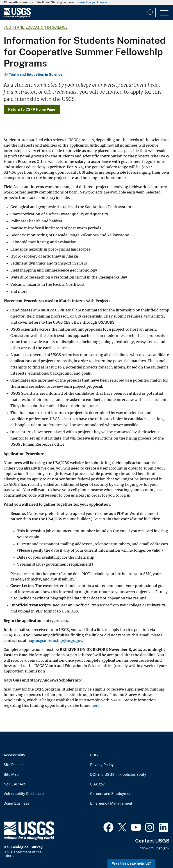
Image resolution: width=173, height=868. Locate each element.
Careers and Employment (111, 794)
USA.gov (97, 784)
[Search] (151, 13)
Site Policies (14, 765)
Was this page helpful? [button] (131, 863)
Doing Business (16, 804)
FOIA (94, 755)
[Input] (126, 13)
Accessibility (14, 755)
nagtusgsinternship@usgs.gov (55, 640)
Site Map (11, 775)
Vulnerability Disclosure (24, 794)
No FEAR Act (15, 784)
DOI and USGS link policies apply (118, 775)
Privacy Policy (102, 765)
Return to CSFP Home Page (32, 109)
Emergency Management (111, 804)
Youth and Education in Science (36, 27)
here (96, 705)
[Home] (17, 17)
